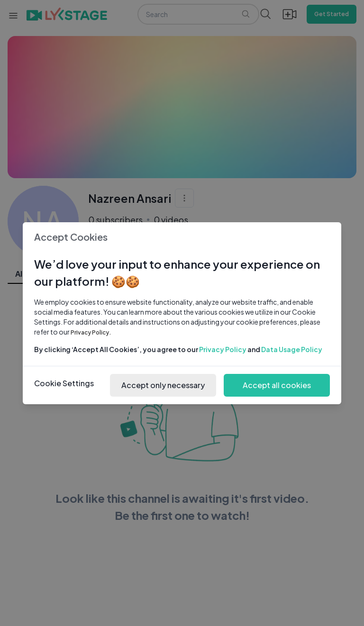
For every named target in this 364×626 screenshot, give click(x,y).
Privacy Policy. (91, 332)
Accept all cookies (277, 385)
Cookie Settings (64, 383)
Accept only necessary (163, 385)
